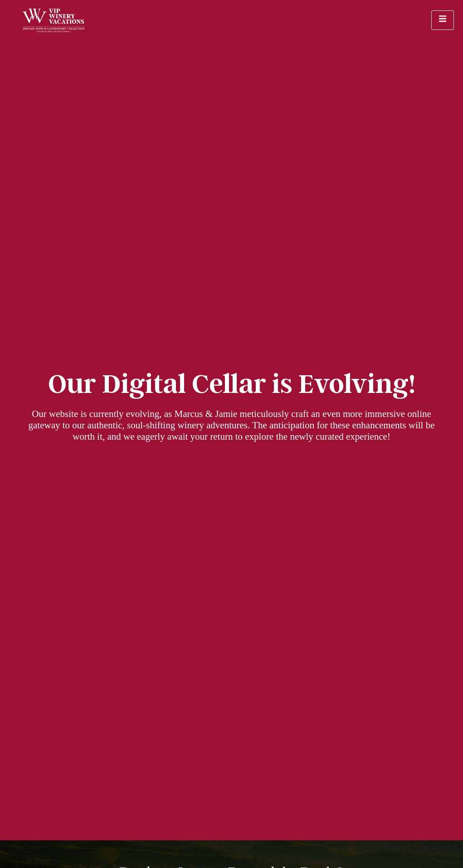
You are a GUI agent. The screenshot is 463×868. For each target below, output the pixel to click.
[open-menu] (443, 20)
